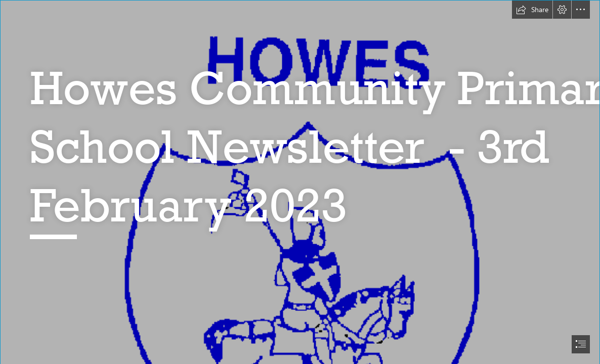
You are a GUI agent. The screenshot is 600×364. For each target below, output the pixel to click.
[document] (300, 182)
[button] (532, 10)
